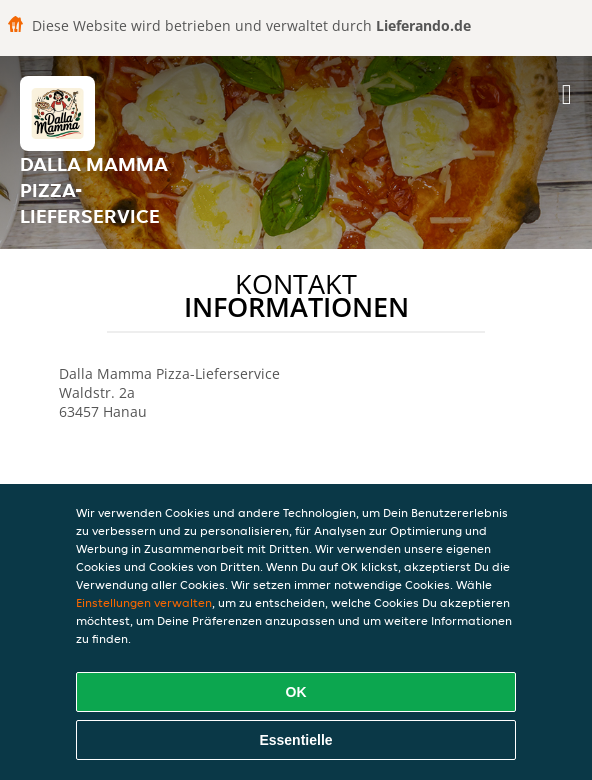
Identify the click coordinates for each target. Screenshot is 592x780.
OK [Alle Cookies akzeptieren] (296, 692)
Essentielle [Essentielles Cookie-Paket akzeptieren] (295, 740)
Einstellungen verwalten (144, 602)
